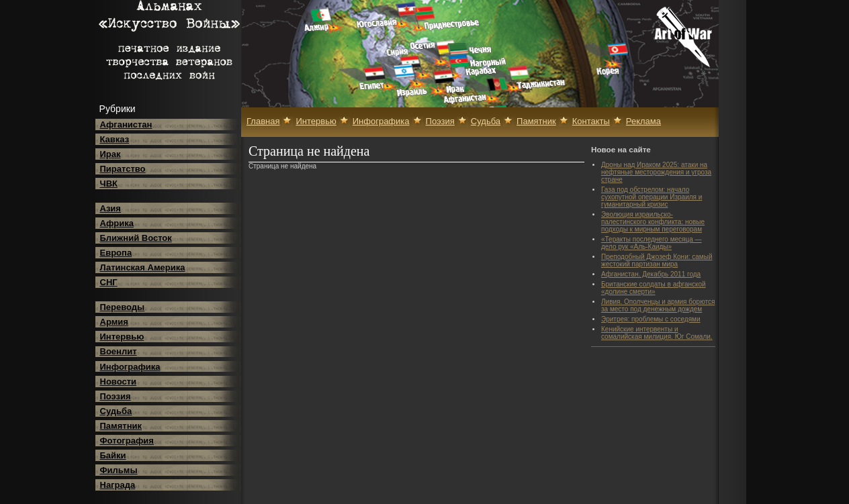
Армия (114, 322)
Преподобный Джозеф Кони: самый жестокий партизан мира (657, 260)
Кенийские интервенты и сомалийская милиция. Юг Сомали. (657, 333)
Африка (117, 223)
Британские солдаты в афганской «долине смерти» (654, 288)
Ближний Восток (136, 238)
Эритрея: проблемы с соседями (651, 319)
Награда (118, 485)
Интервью (122, 337)
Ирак (110, 154)
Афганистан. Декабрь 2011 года (651, 274)
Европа (116, 253)
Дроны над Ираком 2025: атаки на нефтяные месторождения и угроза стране (656, 172)
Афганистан (126, 124)
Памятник (121, 426)
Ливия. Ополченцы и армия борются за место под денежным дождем (658, 305)
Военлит (119, 351)
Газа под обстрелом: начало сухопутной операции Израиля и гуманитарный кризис (652, 197)
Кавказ (115, 139)
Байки (113, 455)
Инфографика (130, 367)
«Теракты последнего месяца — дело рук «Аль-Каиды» (652, 243)
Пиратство (123, 169)
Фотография (127, 441)
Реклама (643, 121)
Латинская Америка (143, 267)
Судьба (116, 411)
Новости (119, 382)
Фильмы (119, 470)
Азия (110, 208)
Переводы (123, 307)
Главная (263, 121)
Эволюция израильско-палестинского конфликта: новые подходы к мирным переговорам (653, 222)
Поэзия (116, 396)
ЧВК (109, 184)
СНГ (109, 282)
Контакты (591, 121)
